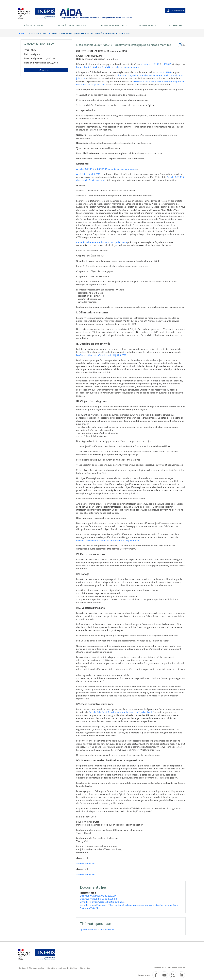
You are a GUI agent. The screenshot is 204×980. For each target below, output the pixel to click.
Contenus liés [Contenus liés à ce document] (46, 70)
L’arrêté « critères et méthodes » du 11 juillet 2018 (102, 242)
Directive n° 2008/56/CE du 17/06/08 (98, 899)
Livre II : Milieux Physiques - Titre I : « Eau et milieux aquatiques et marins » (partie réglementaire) (129, 905)
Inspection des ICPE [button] (113, 25)
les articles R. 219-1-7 (87, 67)
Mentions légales (36, 968)
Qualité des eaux (88, 929)
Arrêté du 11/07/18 (89, 908)
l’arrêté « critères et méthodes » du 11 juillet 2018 (101, 355)
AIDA (22, 33)
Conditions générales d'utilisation (62, 968)
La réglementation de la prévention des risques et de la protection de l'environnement (96, 18)
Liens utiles (85, 968)
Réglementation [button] (34, 25)
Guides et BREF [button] (147, 25)
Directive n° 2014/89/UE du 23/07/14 (98, 896)
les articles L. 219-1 (150, 64)
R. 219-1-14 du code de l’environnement (120, 67)
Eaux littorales (107, 929)
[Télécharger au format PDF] (180, 45)
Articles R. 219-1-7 (85, 169)
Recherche (176, 25)
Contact (22, 968)
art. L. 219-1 (165, 72)
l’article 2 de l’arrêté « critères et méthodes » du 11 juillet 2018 (108, 540)
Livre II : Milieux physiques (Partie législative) (102, 902)
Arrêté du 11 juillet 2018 (88, 174)
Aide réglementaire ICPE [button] (72, 25)
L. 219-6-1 (166, 64)
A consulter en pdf (86, 863)
